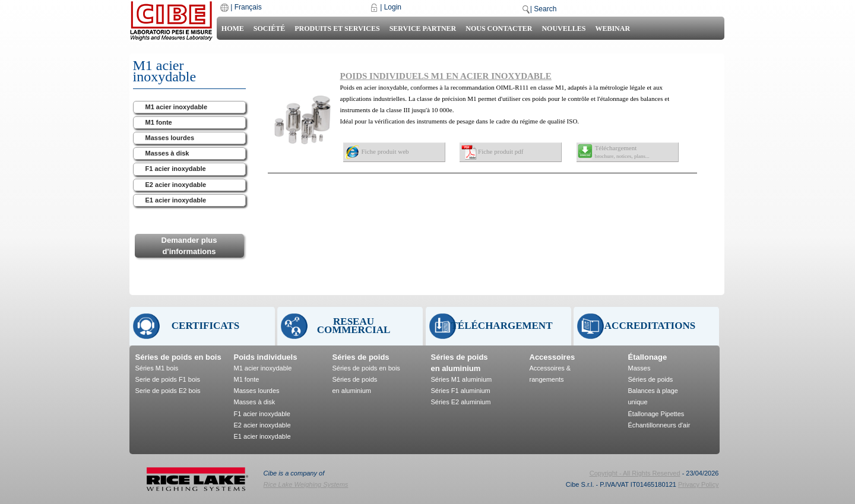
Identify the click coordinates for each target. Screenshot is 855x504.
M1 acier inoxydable (177, 107)
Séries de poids (361, 357)
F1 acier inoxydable (176, 169)
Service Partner (423, 28)
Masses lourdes (170, 138)
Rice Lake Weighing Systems (306, 484)
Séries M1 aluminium (462, 379)
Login (393, 7)
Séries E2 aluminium (461, 402)
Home (233, 28)
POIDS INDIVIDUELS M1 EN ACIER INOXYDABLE (446, 76)
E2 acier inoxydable (176, 185)
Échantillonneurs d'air (659, 425)
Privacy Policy (698, 484)
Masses (639, 368)
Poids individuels (266, 357)
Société (269, 28)
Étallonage (648, 357)
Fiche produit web (385, 151)
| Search (543, 9)
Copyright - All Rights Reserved (635, 473)
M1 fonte (159, 122)
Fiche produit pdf (501, 151)
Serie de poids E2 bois (168, 391)
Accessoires (552, 357)
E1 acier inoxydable (176, 200)
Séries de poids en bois (178, 357)
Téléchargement (622, 152)
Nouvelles (563, 28)
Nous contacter (499, 28)
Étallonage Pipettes (656, 414)
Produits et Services (337, 28)
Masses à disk (167, 153)
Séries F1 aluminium (461, 391)
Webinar (612, 28)
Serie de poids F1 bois (168, 379)
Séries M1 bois (157, 368)
